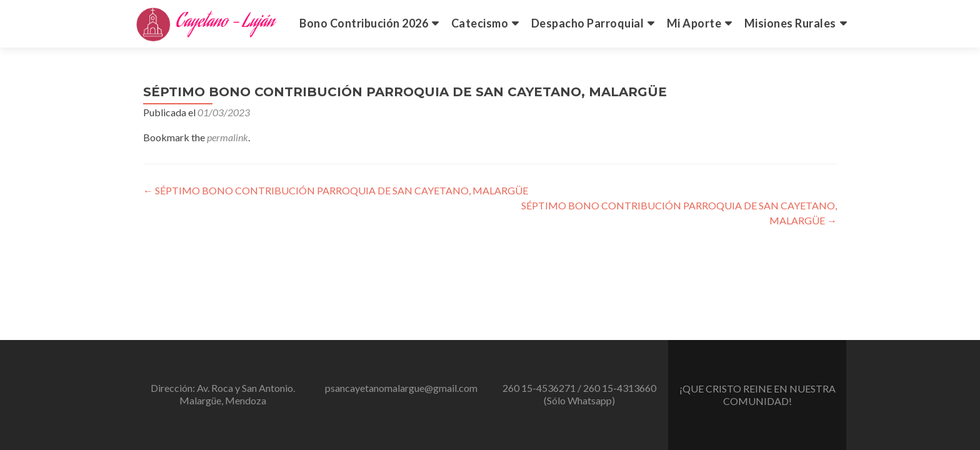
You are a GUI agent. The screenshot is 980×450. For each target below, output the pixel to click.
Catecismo (480, 23)
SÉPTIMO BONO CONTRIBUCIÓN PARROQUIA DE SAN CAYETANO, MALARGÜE (336, 190)
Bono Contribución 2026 (364, 23)
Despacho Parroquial (588, 23)
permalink (227, 137)
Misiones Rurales (790, 23)
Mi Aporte (694, 23)
